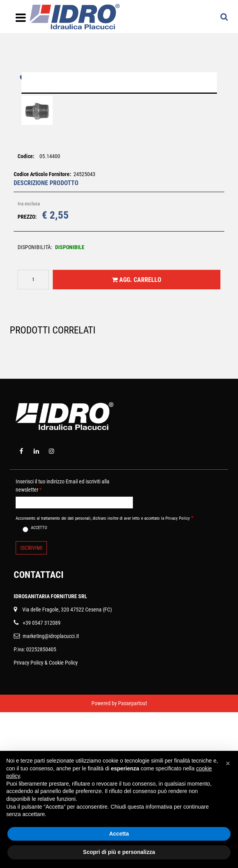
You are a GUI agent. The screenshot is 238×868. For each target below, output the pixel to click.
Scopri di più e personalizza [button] (119, 852)
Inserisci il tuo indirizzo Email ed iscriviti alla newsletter (63, 641)
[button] (119, 166)
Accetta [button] (119, 834)
